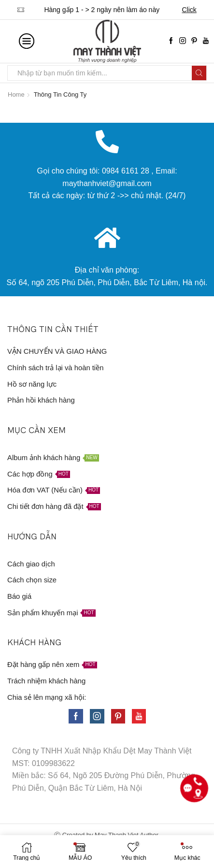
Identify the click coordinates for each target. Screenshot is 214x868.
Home (16, 94)
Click (189, 10)
